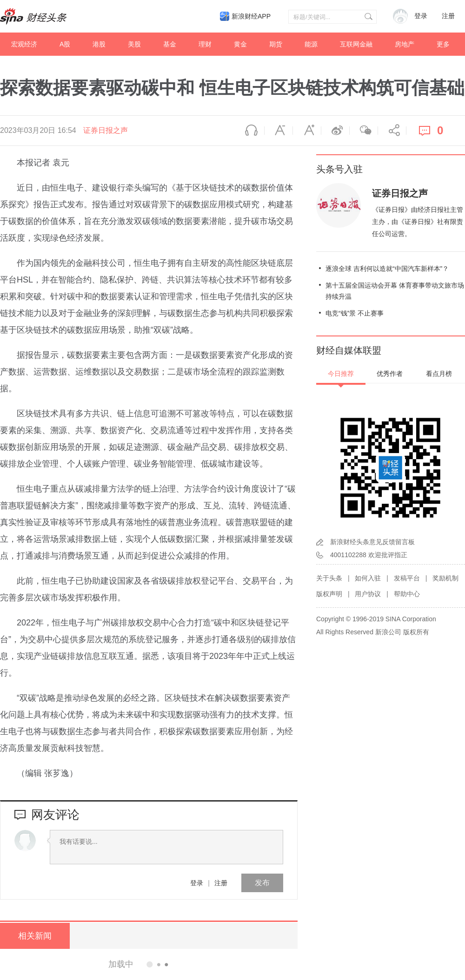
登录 (197, 883)
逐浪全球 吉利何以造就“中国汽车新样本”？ (387, 269)
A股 (65, 44)
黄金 (240, 44)
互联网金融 (356, 44)
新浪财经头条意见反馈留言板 (372, 542)
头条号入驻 (339, 169)
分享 (392, 131)
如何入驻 (368, 578)
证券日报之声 (106, 130)
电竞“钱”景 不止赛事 (355, 313)
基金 (170, 44)
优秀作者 (390, 374)
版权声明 (329, 594)
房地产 (405, 44)
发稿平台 (407, 578)
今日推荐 (341, 374)
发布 (262, 883)
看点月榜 (439, 374)
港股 (99, 44)
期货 (276, 44)
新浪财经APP (251, 16)
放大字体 (307, 131)
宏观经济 (24, 44)
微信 (364, 131)
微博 (335, 131)
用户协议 (368, 594)
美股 (134, 44)
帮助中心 (407, 594)
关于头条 (329, 578)
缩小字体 (279, 131)
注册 (448, 16)
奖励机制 (445, 578)
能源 (311, 44)
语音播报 (250, 131)
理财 (205, 44)
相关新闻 (35, 936)
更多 (443, 44)
